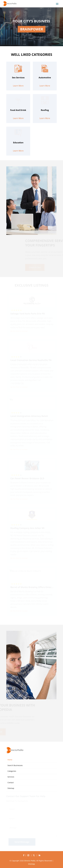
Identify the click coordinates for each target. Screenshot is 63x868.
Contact (11, 783)
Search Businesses (15, 765)
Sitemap (11, 788)
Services (11, 777)
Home (10, 760)
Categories (12, 771)
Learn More (18, 97)
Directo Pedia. (30, 861)
